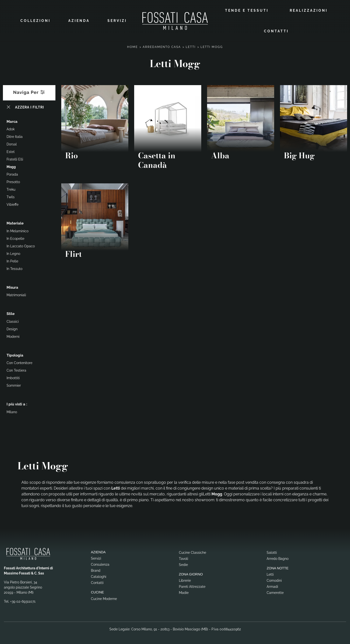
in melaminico (17, 231)
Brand (96, 570)
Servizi (117, 21)
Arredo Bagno (278, 558)
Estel (11, 152)
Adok (11, 129)
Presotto (13, 182)
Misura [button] (12, 287)
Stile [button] (11, 313)
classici (13, 321)
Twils (11, 197)
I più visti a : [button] (17, 404)
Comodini (274, 580)
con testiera (16, 370)
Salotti (272, 552)
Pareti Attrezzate (192, 586)
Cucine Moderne (104, 598)
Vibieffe (13, 204)
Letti (191, 46)
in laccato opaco (21, 246)
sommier (14, 385)
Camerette (275, 592)
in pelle (12, 261)
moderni (13, 336)
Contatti (276, 31)
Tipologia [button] (15, 355)
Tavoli (184, 558)
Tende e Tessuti (247, 10)
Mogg (11, 167)
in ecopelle (15, 238)
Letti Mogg (212, 46)
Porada (12, 174)
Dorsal (12, 144)
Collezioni (35, 21)
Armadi (272, 586)
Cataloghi (99, 576)
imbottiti (13, 378)
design (12, 329)
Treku (11, 189)
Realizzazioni (309, 10)
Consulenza (100, 564)
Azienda (79, 21)
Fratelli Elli (15, 159)
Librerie (185, 580)
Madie (184, 592)
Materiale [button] (15, 223)
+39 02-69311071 (23, 601)
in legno (13, 253)
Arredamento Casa (162, 46)
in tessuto (14, 268)
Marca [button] (12, 121)
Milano (12, 411)
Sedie (183, 564)
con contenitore (19, 363)
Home (132, 46)
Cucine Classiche (192, 552)
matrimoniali (16, 295)
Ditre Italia (15, 136)
